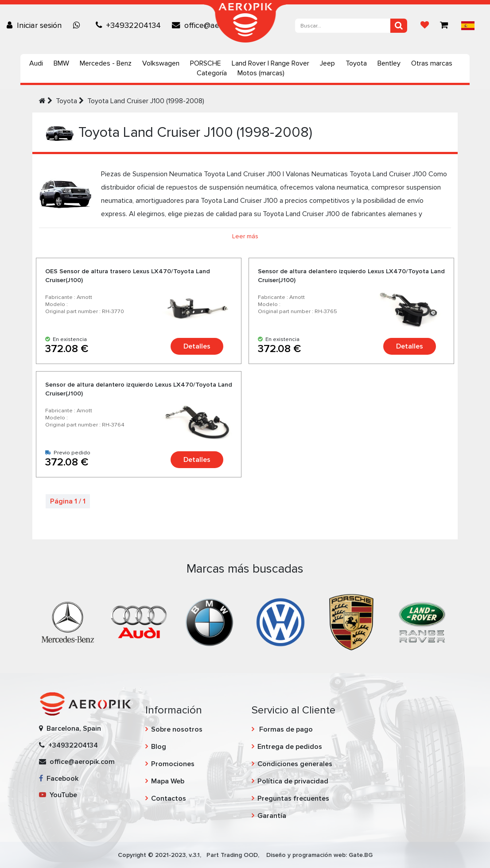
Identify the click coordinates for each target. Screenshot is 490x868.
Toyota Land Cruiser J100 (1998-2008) (146, 101)
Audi (36, 63)
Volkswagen (161, 63)
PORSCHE (206, 63)
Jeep (327, 63)
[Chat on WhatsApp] (79, 25)
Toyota (356, 63)
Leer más (245, 236)
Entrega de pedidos (290, 747)
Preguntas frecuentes (293, 798)
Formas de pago (285, 729)
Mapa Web (168, 781)
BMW (61, 63)
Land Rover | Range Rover (270, 63)
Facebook (59, 779)
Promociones (173, 764)
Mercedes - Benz (106, 63)
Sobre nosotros (177, 729)
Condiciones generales (295, 764)
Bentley (389, 63)
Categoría (212, 73)
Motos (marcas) (261, 73)
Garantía (272, 816)
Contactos (169, 798)
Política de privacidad (293, 781)
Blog (159, 747)
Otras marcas (432, 63)
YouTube (58, 795)
